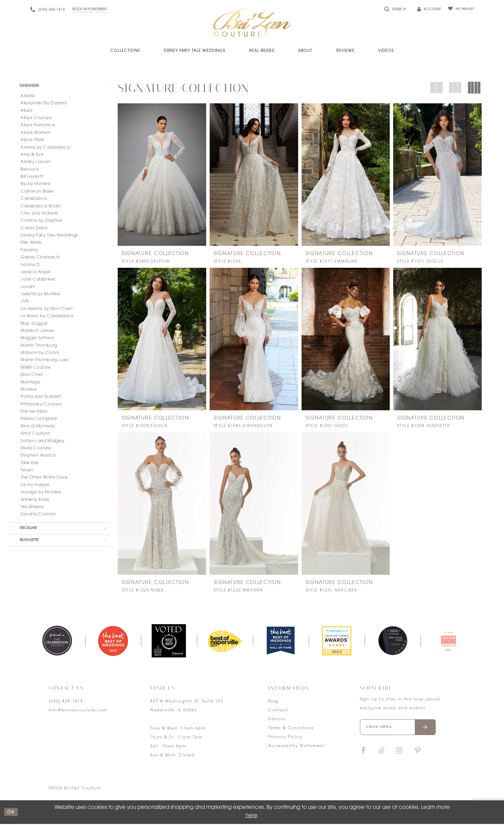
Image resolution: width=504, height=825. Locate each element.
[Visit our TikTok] (382, 754)
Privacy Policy (285, 738)
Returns (277, 720)
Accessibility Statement (296, 747)
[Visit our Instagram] (399, 754)
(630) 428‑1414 (66, 703)
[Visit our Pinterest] (418, 754)
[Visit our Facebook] (364, 754)
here (251, 817)
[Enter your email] (402, 729)
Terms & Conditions (291, 729)
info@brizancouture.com (78, 712)
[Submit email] (432, 729)
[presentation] (162, 175)
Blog (273, 703)
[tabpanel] (57, 642)
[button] (60, 87)
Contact (278, 712)
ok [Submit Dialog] (12, 813)
